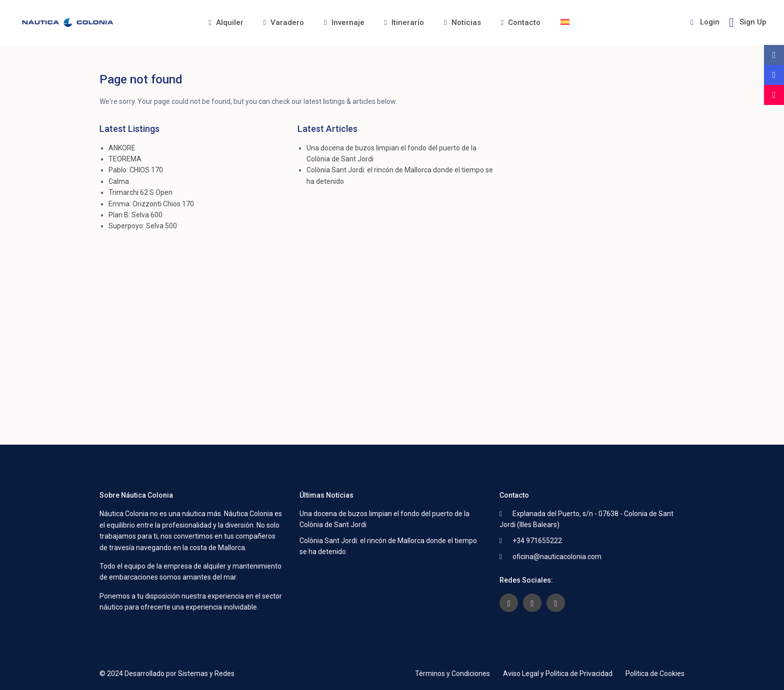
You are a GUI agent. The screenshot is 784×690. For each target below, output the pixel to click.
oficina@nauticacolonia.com (557, 557)
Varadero (284, 22)
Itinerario (404, 22)
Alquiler (226, 22)
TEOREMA (125, 159)
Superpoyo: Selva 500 (143, 226)
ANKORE (122, 148)
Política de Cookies (655, 674)
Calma (119, 181)
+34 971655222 (537, 541)
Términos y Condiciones (452, 674)
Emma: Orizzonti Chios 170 (151, 204)
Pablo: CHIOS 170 (136, 170)
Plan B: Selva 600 (135, 215)
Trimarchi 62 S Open (140, 192)
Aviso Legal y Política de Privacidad (558, 674)
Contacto (521, 22)
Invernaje (344, 22)
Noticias (462, 22)
